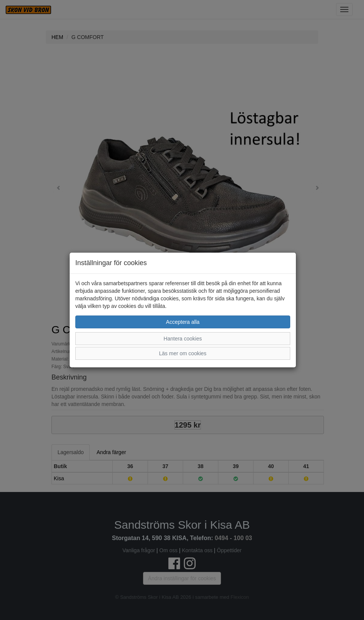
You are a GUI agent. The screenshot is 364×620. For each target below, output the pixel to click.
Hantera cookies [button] (183, 339)
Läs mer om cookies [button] (183, 353)
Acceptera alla (183, 322)
